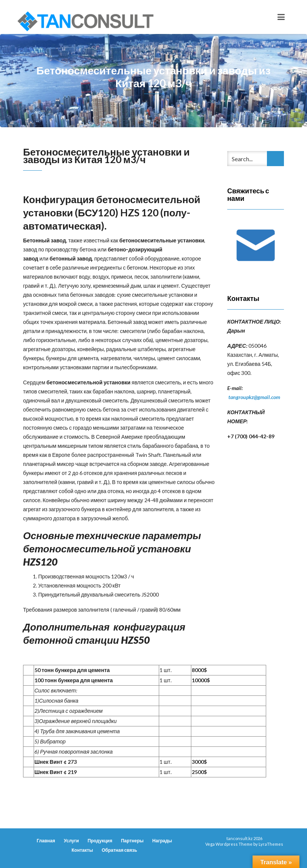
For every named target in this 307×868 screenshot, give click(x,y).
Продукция (100, 841)
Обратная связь (119, 850)
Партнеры (132, 841)
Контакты (82, 850)
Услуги (71, 841)
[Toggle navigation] (281, 17)
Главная (46, 841)
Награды (162, 841)
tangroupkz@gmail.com (254, 397)
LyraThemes (271, 844)
